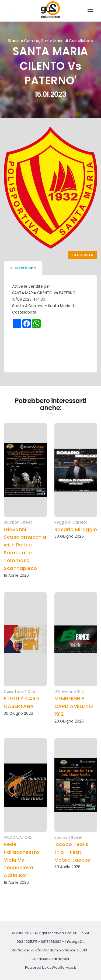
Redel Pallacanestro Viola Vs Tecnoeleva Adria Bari (22, 860)
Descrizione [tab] (23, 268)
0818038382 (51, 942)
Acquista (83, 255)
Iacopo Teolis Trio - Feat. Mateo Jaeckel (73, 852)
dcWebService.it (62, 967)
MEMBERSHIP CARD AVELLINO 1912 (74, 706)
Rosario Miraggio (76, 529)
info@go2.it (75, 942)
